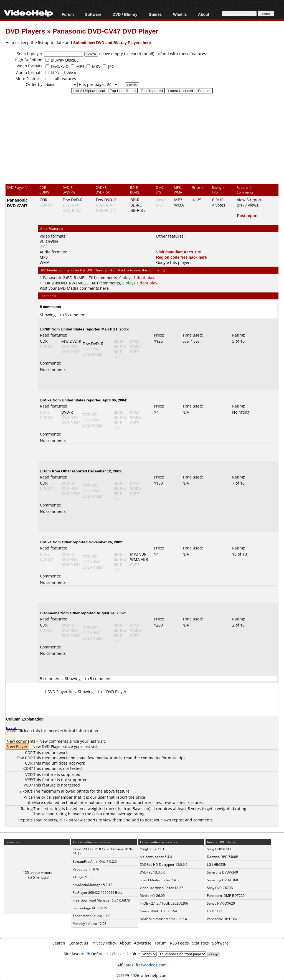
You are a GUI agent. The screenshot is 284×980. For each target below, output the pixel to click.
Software (93, 14)
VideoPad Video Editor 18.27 (161, 888)
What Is (180, 14)
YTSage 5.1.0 (83, 877)
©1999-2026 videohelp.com (142, 975)
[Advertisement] (145, 138)
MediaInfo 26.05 (152, 896)
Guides (155, 14)
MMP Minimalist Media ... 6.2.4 (163, 919)
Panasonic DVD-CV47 (17, 203)
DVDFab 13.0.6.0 (153, 872)
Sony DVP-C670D (220, 888)
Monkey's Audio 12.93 (90, 924)
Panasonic (52, 278)
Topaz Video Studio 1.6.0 (92, 916)
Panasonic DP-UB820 (223, 919)
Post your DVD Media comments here (74, 288)
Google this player (173, 262)
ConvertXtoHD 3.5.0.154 (158, 911)
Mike (47, 400)
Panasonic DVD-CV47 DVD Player (105, 31)
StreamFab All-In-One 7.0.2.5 (95, 861)
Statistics (201, 943)
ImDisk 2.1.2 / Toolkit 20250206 (164, 903)
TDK (47, 283)
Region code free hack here (182, 257)
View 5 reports (250, 200)
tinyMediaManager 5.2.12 (92, 885)
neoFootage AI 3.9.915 (90, 908)
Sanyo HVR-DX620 (221, 903)
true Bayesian (136, 809)
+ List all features (60, 79)
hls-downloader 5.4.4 (156, 857)
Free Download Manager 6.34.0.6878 (101, 900)
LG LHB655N (217, 865)
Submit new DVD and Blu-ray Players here (112, 43)
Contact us (78, 943)
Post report (247, 216)
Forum (68, 14)
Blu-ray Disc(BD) (66, 60)
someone (51, 613)
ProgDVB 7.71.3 (152, 849)
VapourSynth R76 (86, 869)
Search (59, 943)
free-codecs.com (151, 965)
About (204, 14)
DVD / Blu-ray (125, 14)
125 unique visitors (38, 873)
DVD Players (25, 31)
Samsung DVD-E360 (222, 880)
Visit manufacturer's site (179, 252)
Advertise (143, 943)
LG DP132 (215, 911)
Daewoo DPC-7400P (222, 857)
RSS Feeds (179, 943)
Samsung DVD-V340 (222, 872)
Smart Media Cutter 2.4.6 (159, 880)
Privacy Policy (104, 943)
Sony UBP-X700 (219, 849)
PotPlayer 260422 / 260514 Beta (97, 893)
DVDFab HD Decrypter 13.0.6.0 (164, 865)
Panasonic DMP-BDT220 (226, 896)
